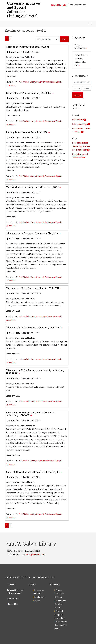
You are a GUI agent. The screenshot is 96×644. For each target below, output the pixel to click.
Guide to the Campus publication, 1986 (28, 47)
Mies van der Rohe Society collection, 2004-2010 (33, 327)
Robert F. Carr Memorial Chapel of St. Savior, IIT (33, 472)
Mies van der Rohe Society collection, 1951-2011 (33, 288)
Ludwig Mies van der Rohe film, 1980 (27, 132)
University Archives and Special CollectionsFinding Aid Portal (24, 9)
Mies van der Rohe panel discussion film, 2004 (33, 233)
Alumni (37, 601)
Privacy (59, 590)
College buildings (80, 124)
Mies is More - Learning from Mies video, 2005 (32, 187)
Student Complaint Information (59, 615)
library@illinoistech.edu (36, 554)
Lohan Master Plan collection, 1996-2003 (29, 93)
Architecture (78, 120)
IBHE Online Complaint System (60, 604)
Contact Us (13, 604)
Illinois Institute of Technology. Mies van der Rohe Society (81, 146)
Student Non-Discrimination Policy (61, 625)
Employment (40, 597)
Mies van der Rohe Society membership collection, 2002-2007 (35, 372)
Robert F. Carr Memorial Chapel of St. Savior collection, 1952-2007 (31, 414)
